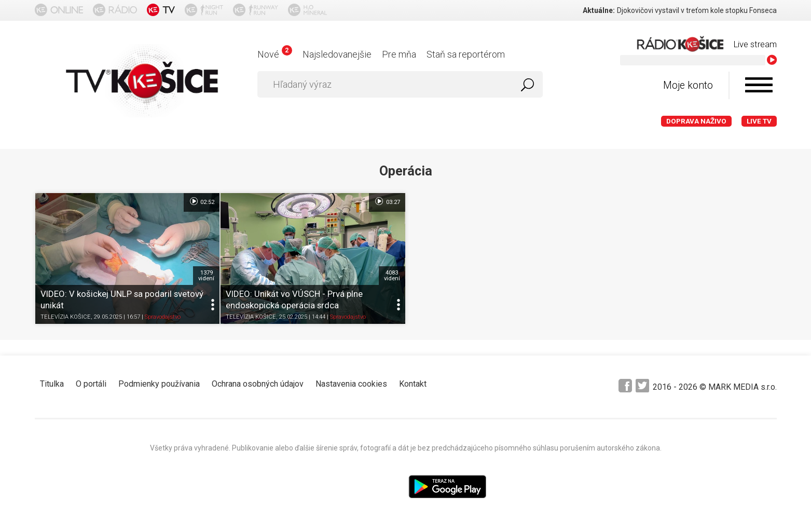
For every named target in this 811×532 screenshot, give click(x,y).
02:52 (202, 201)
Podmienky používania (159, 384)
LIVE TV (759, 121)
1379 (206, 276)
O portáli (91, 384)
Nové (275, 54)
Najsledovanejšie (337, 54)
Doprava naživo (696, 121)
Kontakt (413, 384)
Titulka (52, 384)
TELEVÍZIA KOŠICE (66, 317)
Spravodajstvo (163, 317)
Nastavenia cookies (351, 384)
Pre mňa (399, 54)
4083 (392, 276)
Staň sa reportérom (466, 54)
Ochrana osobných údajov (258, 384)
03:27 (387, 201)
